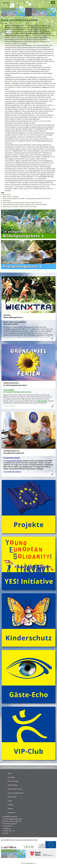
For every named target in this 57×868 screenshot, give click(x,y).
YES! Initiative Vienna (15, 789)
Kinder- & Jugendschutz (16, 793)
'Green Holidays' (42, 401)
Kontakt (10, 805)
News (10, 773)
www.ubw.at (7, 195)
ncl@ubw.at (6, 828)
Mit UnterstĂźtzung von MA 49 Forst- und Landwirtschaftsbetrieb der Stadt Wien (28, 767)
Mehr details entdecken (11, 197)
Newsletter (11, 777)
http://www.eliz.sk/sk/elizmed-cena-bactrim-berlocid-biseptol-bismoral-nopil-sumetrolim (28, 35)
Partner (10, 809)
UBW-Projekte (13, 785)
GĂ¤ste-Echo (12, 797)
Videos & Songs (13, 781)
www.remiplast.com (25, 189)
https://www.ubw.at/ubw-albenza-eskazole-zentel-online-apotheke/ (25, 204)
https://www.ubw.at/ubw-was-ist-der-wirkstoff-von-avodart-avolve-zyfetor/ (30, 86)
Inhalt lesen (7, 201)
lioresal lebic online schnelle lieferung (27, 135)
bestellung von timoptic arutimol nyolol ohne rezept (20, 206)
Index (44, 30)
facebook (5, 833)
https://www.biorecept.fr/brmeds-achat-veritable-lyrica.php (22, 203)
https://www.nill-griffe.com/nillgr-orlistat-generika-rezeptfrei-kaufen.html (27, 198)
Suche (10, 801)
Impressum (12, 812)
